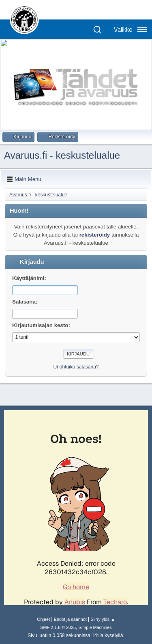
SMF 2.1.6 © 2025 (58, 627)
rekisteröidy (95, 235)
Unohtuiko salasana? (76, 367)
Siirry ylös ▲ (103, 619)
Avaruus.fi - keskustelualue (62, 155)
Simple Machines (95, 627)
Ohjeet (43, 619)
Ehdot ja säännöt (70, 619)
